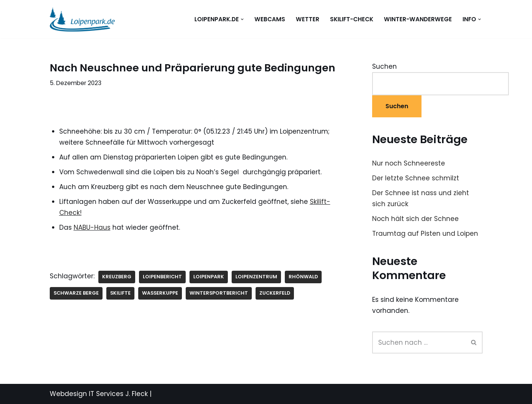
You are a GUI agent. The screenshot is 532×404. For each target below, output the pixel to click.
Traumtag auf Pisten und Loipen (425, 234)
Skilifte (120, 293)
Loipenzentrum (256, 277)
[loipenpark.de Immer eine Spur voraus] (82, 19)
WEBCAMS (270, 19)
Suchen (384, 66)
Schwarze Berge (76, 293)
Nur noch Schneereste (409, 163)
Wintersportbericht (219, 293)
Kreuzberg (117, 277)
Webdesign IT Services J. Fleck (99, 394)
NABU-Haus (92, 227)
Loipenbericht (162, 277)
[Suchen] (419, 342)
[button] (242, 19)
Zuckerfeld (275, 293)
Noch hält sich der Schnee (415, 219)
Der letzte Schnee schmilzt (416, 178)
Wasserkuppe (160, 293)
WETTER (308, 19)
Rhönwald (303, 277)
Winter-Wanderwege (418, 19)
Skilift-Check (352, 19)
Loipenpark (209, 277)
